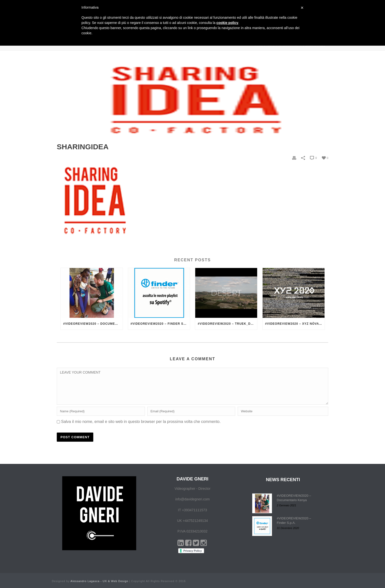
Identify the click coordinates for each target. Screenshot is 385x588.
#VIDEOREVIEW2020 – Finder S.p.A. (160, 324)
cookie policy (227, 23)
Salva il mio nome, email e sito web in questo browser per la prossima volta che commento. (141, 422)
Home (259, 46)
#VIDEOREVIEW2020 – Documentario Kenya (93, 324)
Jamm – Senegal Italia (284, 46)
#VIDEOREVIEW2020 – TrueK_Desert (227, 324)
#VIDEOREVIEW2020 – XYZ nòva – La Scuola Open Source (295, 324)
